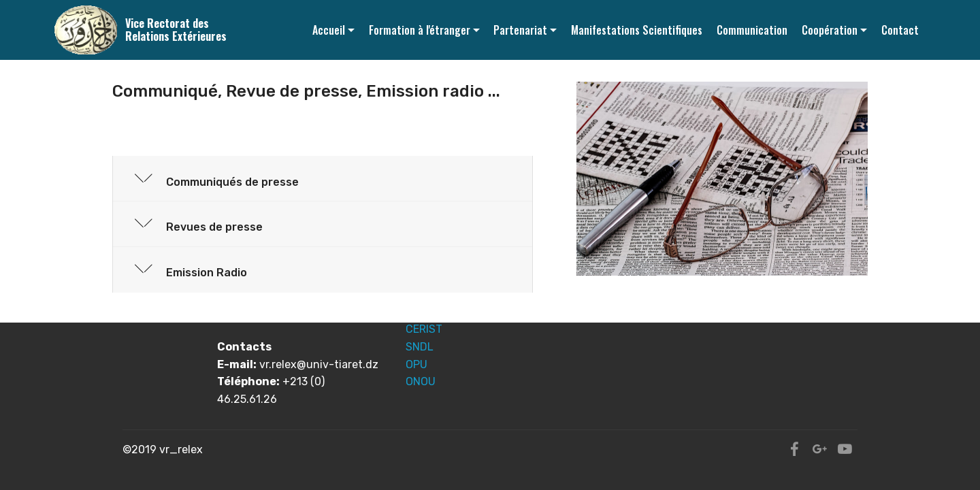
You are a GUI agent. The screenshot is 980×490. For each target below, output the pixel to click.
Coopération (830, 30)
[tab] (323, 179)
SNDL (420, 347)
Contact (900, 30)
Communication (752, 30)
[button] (323, 179)
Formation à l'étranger (420, 30)
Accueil (329, 30)
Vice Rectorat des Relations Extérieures (176, 30)
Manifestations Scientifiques (637, 30)
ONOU (421, 381)
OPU (416, 364)
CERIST (424, 329)
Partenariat (520, 30)
